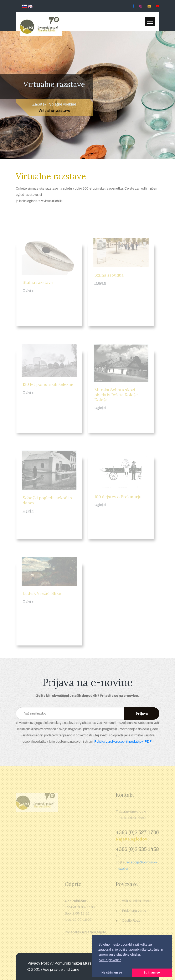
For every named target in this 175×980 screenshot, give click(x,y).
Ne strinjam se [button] (112, 972)
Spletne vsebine (63, 104)
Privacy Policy (39, 963)
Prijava (142, 713)
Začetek (39, 104)
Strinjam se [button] (152, 972)
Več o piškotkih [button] (110, 960)
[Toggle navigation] (150, 22)
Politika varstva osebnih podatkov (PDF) (123, 742)
